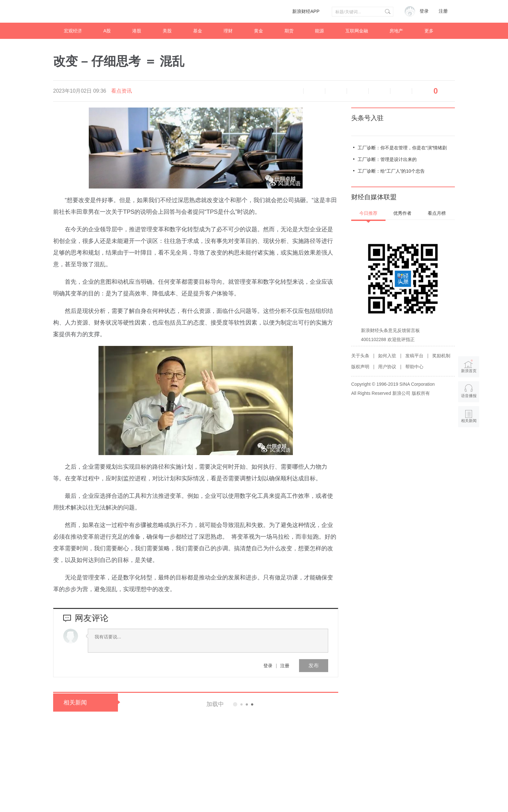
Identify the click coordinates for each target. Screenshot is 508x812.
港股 (137, 31)
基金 (198, 31)
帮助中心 (414, 367)
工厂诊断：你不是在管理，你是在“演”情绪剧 (402, 148)
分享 (401, 91)
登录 (268, 666)
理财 (228, 31)
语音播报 (293, 91)
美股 (167, 31)
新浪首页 (469, 366)
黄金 (259, 31)
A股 (107, 31)
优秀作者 (402, 213)
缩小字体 (314, 91)
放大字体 (336, 91)
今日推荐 (368, 213)
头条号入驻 (367, 118)
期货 (289, 31)
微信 (379, 91)
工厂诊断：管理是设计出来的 (387, 159)
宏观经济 (73, 31)
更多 (429, 31)
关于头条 (360, 356)
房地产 (396, 31)
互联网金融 (357, 31)
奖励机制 (441, 356)
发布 (314, 665)
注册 (443, 11)
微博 (358, 91)
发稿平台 (414, 356)
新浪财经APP (306, 11)
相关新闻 (75, 703)
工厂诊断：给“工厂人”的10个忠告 (391, 171)
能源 (319, 31)
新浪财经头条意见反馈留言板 (390, 330)
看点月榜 (437, 213)
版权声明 (360, 367)
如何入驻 (387, 356)
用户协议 (387, 367)
